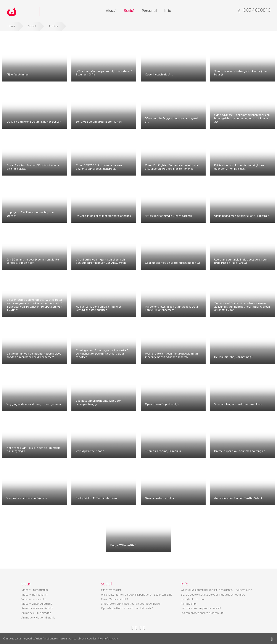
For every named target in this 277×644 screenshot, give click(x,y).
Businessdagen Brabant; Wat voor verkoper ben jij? (98, 402)
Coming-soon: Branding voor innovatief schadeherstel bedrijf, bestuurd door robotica (102, 353)
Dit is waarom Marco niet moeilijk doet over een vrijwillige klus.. (240, 167)
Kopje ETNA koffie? (123, 545)
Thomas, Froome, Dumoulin (163, 451)
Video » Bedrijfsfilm (34, 599)
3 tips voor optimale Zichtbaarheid (168, 216)
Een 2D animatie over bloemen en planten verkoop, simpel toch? (33, 261)
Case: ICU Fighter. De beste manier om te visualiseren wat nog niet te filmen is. (172, 167)
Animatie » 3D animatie (36, 613)
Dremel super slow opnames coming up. (240, 451)
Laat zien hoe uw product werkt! (201, 608)
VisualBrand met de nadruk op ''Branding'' (242, 216)
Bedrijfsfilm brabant (194, 599)
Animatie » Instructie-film (37, 608)
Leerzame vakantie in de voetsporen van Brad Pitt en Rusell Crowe (241, 261)
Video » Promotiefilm (35, 590)
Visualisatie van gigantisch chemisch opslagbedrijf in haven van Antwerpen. (101, 261)
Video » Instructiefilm (35, 594)
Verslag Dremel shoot (90, 451)
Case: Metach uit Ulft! (159, 74)
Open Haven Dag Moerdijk (162, 404)
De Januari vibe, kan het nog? (233, 357)
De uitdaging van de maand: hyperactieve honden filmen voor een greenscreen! (34, 355)
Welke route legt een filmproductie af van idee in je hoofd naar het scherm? (172, 355)
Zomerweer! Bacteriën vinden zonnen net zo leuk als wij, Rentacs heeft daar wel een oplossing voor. (242, 306)
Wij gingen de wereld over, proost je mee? (34, 404)
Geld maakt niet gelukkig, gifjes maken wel (173, 263)
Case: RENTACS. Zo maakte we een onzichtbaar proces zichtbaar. (99, 167)
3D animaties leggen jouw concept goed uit (172, 120)
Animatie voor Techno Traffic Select (238, 498)
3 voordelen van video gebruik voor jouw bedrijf (241, 73)
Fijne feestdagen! (18, 74)
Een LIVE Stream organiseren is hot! (99, 121)
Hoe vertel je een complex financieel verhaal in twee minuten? (99, 308)
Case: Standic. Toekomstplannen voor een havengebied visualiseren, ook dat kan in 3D (242, 118)
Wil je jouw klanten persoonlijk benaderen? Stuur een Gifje (104, 73)
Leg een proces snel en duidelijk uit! (202, 613)
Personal (149, 10)
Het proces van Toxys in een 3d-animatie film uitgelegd (33, 449)
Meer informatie (108, 638)
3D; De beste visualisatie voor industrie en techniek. (213, 594)
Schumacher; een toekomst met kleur (238, 404)
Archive (53, 26)
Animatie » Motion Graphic (38, 617)
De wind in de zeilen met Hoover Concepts (103, 216)
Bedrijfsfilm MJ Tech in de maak (97, 498)
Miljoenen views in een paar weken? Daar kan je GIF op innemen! (172, 308)
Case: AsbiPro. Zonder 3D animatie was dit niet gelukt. (33, 167)
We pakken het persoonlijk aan (27, 498)
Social (129, 10)
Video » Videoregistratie (37, 604)
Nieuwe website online (160, 498)
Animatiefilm (189, 604)
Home (11, 26)
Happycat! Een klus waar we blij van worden (30, 214)
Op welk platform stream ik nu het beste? (34, 121)
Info (168, 10)
